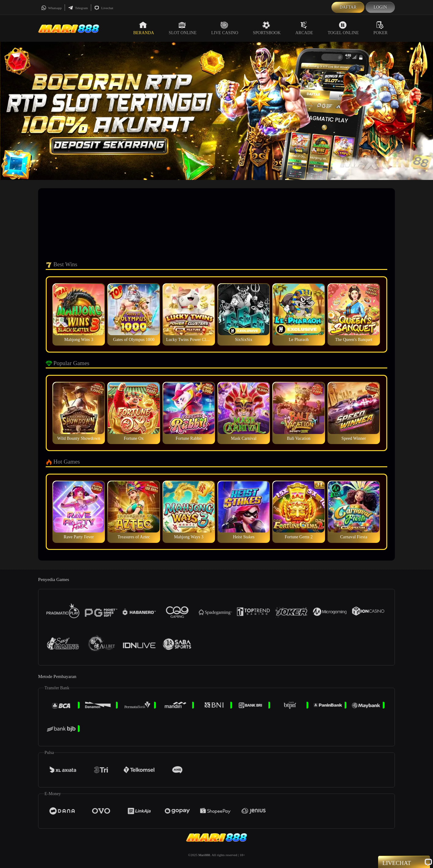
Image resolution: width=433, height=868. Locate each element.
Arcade (304, 28)
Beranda (144, 28)
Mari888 (204, 855)
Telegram (78, 8)
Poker (381, 28)
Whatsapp (51, 8)
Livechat (104, 8)
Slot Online (183, 28)
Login (380, 7)
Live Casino (225, 28)
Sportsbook (267, 28)
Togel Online (343, 28)
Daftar (348, 7)
